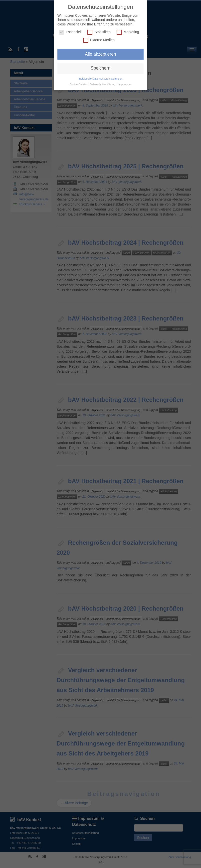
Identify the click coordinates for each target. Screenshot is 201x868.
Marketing (128, 32)
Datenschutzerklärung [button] (103, 84)
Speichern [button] (100, 68)
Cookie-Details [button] (79, 84)
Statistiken (99, 32)
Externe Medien (99, 40)
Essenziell (70, 32)
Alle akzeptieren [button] (100, 54)
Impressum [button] (125, 84)
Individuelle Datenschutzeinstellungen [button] (101, 79)
